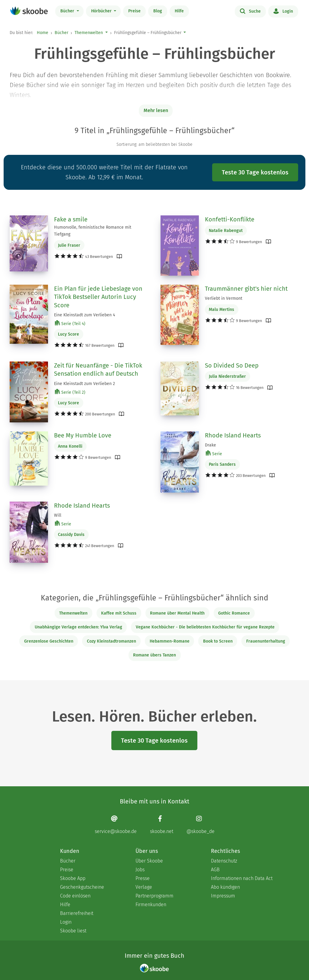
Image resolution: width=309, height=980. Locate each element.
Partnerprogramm (154, 896)
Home (43, 33)
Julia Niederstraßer (227, 376)
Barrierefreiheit (77, 913)
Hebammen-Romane (170, 641)
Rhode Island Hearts (233, 435)
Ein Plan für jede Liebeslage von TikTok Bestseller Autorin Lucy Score (98, 297)
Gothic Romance (234, 613)
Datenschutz (224, 861)
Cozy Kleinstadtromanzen (111, 641)
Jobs (140, 870)
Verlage (144, 887)
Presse (143, 878)
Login (283, 11)
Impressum (223, 896)
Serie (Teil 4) (70, 323)
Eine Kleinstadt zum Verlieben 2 (84, 384)
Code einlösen (75, 896)
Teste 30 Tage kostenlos (255, 172)
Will (58, 515)
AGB (215, 870)
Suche (250, 11)
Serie (214, 454)
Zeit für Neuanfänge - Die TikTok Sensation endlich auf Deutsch (98, 370)
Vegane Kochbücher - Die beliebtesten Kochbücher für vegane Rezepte (205, 627)
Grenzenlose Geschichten (49, 641)
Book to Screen (218, 641)
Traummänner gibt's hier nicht (246, 289)
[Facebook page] (162, 825)
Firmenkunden (151, 905)
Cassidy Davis (71, 535)
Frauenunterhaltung (266, 641)
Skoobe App (73, 878)
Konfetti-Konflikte (230, 219)
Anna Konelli (70, 446)
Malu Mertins (221, 310)
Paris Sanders (222, 464)
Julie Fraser (69, 245)
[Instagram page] (201, 825)
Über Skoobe (149, 861)
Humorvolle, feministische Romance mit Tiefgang (93, 231)
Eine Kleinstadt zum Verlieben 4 (84, 315)
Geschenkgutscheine (82, 887)
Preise (134, 11)
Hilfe (179, 11)
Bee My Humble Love (83, 435)
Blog (158, 11)
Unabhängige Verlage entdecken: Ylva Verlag (78, 627)
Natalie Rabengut (226, 231)
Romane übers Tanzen (154, 655)
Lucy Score (68, 334)
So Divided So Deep (232, 365)
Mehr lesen (156, 110)
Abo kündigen (225, 887)
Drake (210, 445)
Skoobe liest (73, 931)
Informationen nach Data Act (242, 878)
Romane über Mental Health (177, 613)
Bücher (68, 11)
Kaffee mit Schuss (119, 613)
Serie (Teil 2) (70, 392)
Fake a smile (71, 219)
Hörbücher (102, 11)
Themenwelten (89, 33)
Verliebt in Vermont (224, 298)
